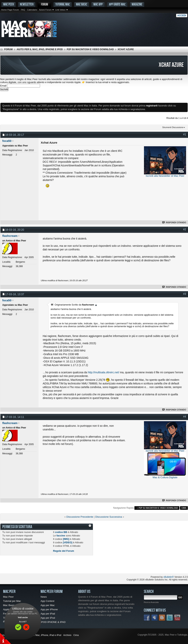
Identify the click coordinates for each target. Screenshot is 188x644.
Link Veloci (60, 10)
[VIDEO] (67, 542)
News (44, 597)
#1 (185, 134)
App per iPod (48, 618)
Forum (45, 4)
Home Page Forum (10, 10)
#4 (185, 417)
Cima (184, 508)
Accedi (182, 16)
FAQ (23, 10)
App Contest (47, 601)
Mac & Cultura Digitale (165, 477)
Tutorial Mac (63, 4)
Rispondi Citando (174, 222)
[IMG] (66, 539)
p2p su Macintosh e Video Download (90, 49)
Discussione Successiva (109, 517)
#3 (185, 294)
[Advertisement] (45, 97)
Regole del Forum (64, 551)
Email (3, 86)
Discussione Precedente (80, 517)
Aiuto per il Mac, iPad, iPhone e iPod (40, 49)
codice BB (61, 532)
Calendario (32, 10)
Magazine (137, 4)
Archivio (67, 635)
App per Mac (48, 605)
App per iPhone (49, 609)
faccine (61, 536)
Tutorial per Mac (12, 601)
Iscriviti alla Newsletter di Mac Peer (165, 176)
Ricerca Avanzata (151, 602)
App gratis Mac (117, 4)
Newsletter (27, 4)
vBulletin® (168, 577)
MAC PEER (9, 4)
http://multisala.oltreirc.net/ (103, 372)
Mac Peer (8, 597)
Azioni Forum (45, 10)
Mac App (98, 4)
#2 (185, 229)
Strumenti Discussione (173, 127)
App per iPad (48, 614)
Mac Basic (82, 4)
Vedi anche (23, 617)
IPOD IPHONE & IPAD (53, 622)
